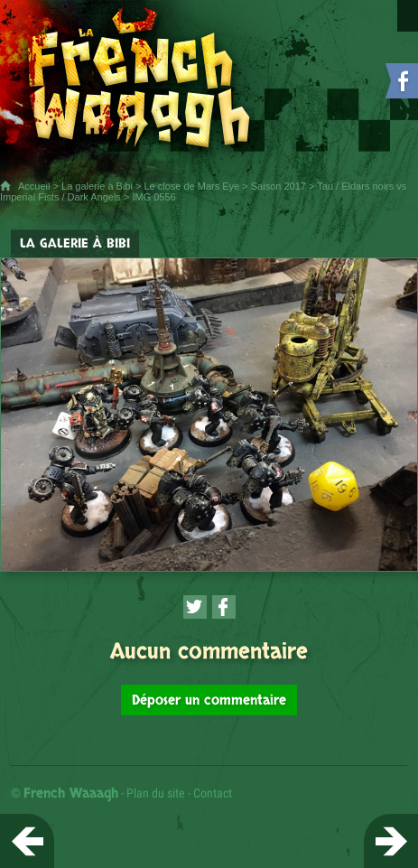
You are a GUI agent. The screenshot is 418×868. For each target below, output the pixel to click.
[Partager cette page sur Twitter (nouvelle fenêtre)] (195, 607)
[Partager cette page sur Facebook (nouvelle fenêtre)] (224, 607)
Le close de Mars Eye (191, 186)
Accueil (34, 186)
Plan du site (156, 793)
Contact (213, 793)
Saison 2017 (279, 186)
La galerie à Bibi (97, 186)
